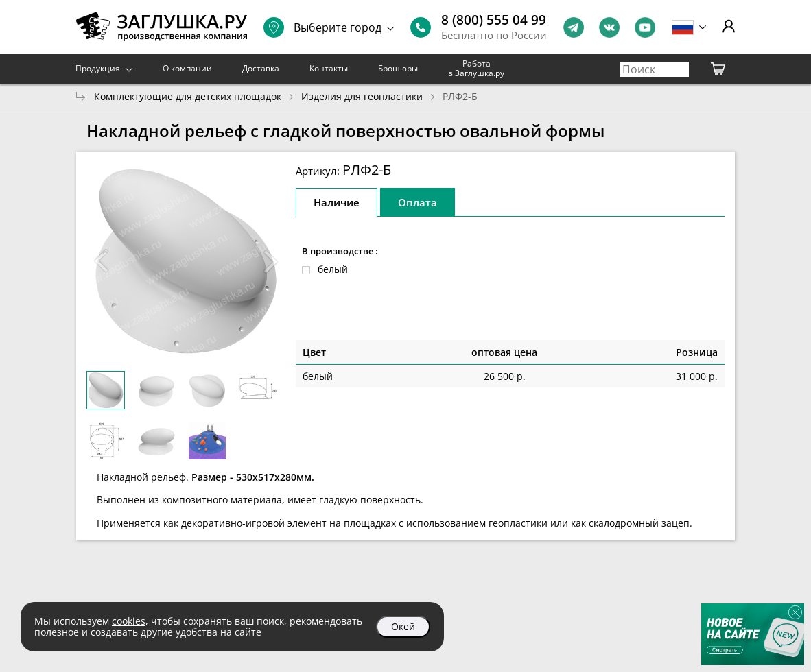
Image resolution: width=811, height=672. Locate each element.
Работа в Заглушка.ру (476, 68)
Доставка (261, 68)
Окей (403, 626)
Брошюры (398, 68)
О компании (187, 68)
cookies (129, 621)
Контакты (329, 68)
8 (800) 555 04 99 (494, 20)
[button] (271, 261)
